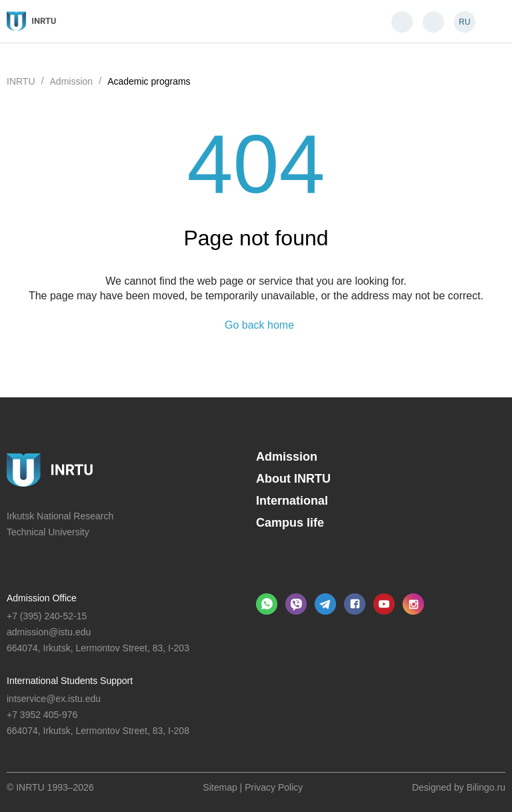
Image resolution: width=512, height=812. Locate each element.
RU (464, 22)
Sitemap (220, 787)
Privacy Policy (274, 787)
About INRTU (293, 479)
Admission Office (42, 598)
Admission (287, 457)
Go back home (259, 325)
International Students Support (70, 681)
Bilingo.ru (486, 787)
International (292, 501)
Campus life (290, 523)
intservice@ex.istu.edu (54, 699)
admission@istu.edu (49, 632)
